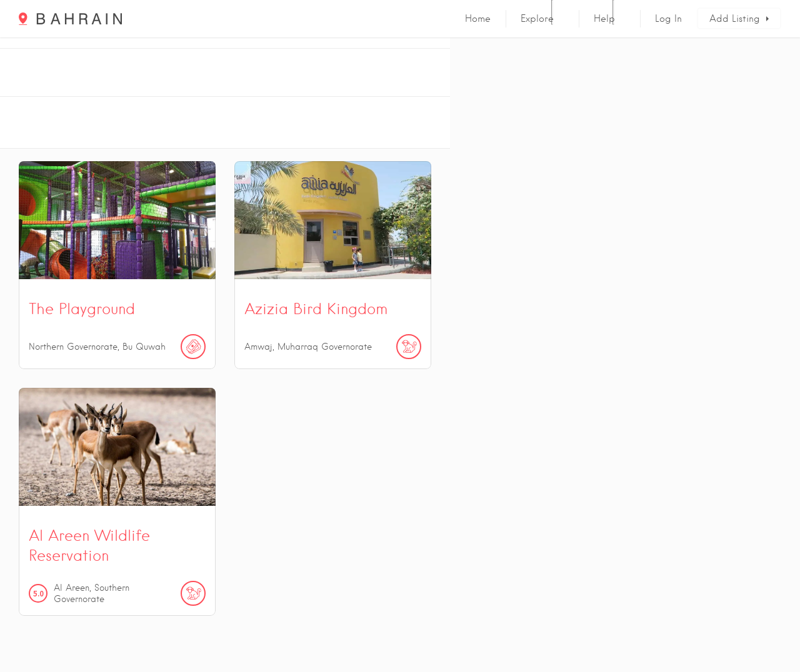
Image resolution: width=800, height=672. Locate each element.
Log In (668, 19)
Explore (537, 19)
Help (604, 19)
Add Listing (735, 19)
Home (478, 19)
